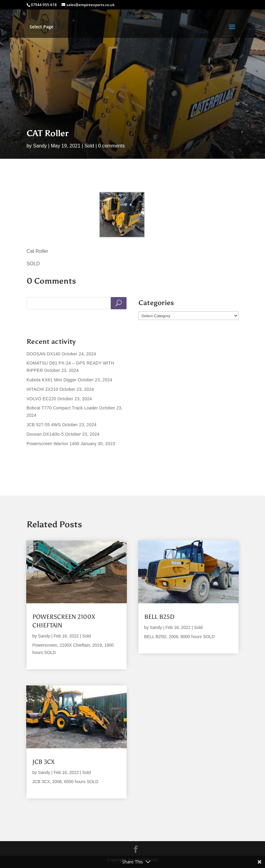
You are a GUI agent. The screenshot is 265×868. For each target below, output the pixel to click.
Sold (89, 146)
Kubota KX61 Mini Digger (52, 380)
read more (43, 660)
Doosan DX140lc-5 (45, 434)
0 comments (111, 146)
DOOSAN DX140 (43, 354)
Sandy (40, 146)
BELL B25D (159, 617)
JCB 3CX (43, 762)
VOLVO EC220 (41, 399)
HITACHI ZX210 (42, 389)
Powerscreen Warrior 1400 (53, 444)
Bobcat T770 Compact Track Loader (62, 408)
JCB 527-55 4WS (44, 425)
